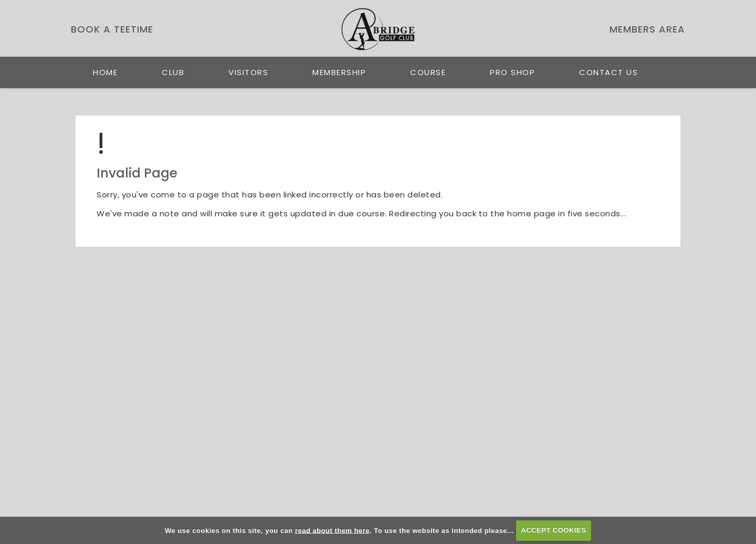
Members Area (647, 29)
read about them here (332, 530)
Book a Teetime (112, 29)
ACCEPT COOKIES (553, 530)
